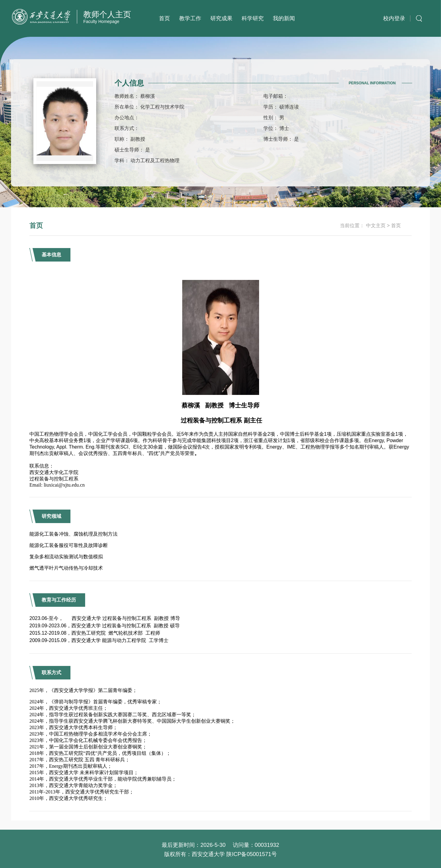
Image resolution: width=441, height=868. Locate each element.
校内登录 (394, 18)
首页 (164, 18)
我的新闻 (284, 18)
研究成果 (221, 18)
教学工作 (190, 18)
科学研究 (253, 18)
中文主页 (376, 226)
